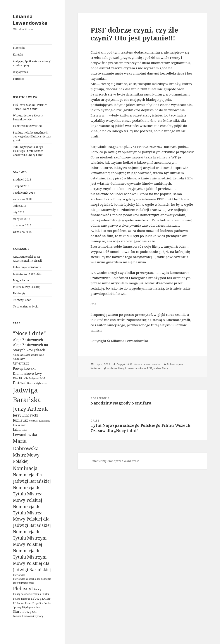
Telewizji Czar (22, 300)
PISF (150, 368)
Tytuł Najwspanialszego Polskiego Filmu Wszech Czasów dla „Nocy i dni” (28, 151)
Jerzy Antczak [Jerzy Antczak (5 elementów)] (30, 409)
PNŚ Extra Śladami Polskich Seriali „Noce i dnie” (30, 107)
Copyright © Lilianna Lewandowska (138, 364)
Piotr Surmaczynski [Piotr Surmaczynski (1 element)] (24, 583)
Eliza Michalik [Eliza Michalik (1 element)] (21, 378)
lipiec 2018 (20, 206)
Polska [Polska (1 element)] (45, 594)
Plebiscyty (19, 293)
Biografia (19, 48)
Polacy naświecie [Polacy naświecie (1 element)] (22, 594)
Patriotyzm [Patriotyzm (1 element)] (19, 575)
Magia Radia (21, 280)
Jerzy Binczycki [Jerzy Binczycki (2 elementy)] (26, 415)
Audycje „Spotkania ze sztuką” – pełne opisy (32, 63)
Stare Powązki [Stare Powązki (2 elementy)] (25, 611)
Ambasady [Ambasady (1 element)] (19, 359)
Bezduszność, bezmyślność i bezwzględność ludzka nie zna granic (32, 136)
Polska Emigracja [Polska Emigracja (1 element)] (22, 599)
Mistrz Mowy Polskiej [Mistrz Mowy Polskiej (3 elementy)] (26, 458)
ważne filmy (161, 368)
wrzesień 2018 (22, 199)
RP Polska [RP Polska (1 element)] (19, 603)
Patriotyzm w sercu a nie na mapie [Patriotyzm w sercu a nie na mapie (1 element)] (32, 579)
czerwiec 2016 (22, 225)
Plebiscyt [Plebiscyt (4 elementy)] (23, 588)
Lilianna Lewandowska (30, 19)
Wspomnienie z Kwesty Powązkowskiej (28, 117)
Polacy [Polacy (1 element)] (38, 589)
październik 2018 (24, 193)
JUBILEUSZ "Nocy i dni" (28, 274)
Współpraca (20, 72)
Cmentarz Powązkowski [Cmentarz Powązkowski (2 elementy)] (24, 366)
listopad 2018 (21, 186)
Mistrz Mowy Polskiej (27, 287)
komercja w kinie (136, 368)
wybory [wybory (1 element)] (39, 616)
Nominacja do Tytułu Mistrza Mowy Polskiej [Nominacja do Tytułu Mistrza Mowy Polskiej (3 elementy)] (28, 494)
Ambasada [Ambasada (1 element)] (19, 355)
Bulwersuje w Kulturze (27, 267)
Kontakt (18, 55)
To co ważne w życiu (26, 306)
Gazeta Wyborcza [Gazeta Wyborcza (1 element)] (37, 383)
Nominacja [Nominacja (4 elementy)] (25, 468)
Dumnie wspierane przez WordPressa (115, 461)
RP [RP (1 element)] (49, 599)
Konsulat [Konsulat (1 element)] (34, 421)
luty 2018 (19, 212)
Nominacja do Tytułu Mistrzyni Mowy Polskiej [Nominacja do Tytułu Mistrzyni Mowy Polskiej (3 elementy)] (30, 538)
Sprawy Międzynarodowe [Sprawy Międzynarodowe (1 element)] (27, 607)
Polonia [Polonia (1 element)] (37, 594)
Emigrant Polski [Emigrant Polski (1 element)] (38, 378)
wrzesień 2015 (22, 232)
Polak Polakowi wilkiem (28, 126)
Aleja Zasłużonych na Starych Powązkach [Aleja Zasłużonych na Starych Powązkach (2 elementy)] (30, 347)
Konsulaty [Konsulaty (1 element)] (45, 421)
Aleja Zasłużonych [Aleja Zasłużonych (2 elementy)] (28, 340)
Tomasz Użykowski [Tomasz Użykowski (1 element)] (23, 616)
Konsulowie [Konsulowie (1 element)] (19, 425)
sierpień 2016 (22, 219)
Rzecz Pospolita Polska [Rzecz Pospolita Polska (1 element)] (38, 603)
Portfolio (18, 79)
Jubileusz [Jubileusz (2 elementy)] (20, 420)
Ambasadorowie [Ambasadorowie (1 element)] (35, 355)
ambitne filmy (116, 368)
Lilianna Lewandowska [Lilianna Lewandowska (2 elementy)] (25, 432)
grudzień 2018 (22, 180)
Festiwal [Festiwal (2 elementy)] (20, 383)
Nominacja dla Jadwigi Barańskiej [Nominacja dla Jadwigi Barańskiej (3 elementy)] (32, 478)
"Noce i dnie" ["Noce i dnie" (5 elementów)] (29, 333)
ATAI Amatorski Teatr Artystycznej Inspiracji (27, 259)
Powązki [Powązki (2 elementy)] (40, 598)
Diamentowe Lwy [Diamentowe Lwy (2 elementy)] (27, 373)
